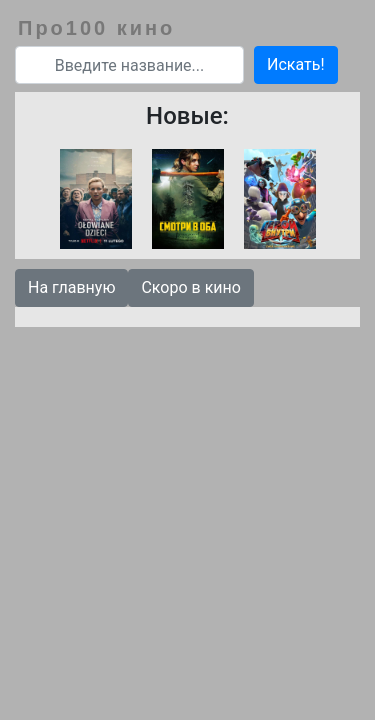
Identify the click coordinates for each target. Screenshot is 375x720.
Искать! (296, 64)
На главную (71, 287)
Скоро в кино (190, 287)
